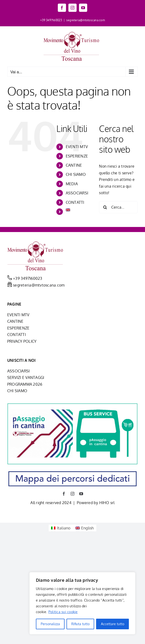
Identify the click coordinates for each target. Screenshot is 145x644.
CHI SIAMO (76, 174)
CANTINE (74, 165)
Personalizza (50, 624)
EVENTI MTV (77, 147)
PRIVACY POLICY (22, 341)
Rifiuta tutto (80, 624)
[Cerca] (105, 207)
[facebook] (64, 494)
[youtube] (81, 494)
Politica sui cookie (63, 612)
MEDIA (72, 184)
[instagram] (72, 494)
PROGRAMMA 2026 (25, 384)
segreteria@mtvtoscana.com (86, 20)
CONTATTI (75, 202)
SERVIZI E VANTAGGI (26, 377)
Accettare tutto (113, 624)
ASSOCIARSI (77, 193)
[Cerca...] (118, 207)
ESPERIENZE (77, 156)
